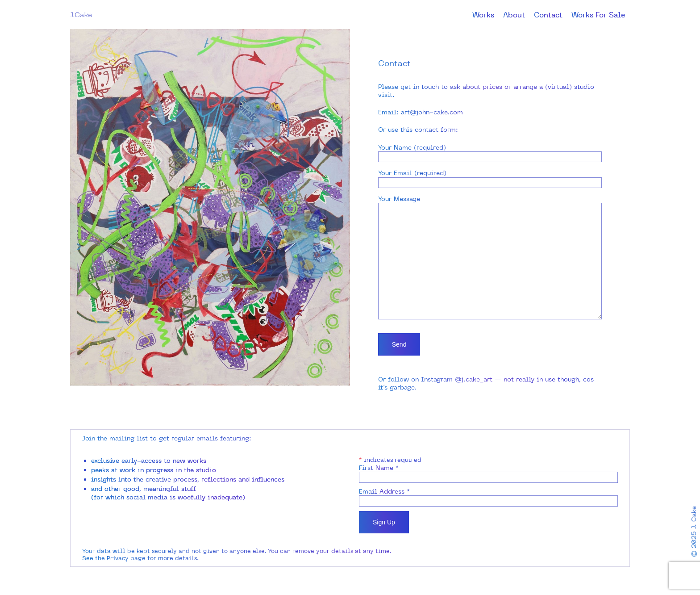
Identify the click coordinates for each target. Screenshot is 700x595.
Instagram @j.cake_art (457, 377)
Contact (548, 15)
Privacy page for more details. (153, 558)
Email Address (384, 491)
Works (483, 15)
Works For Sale (598, 15)
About (514, 15)
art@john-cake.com (432, 112)
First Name (379, 468)
